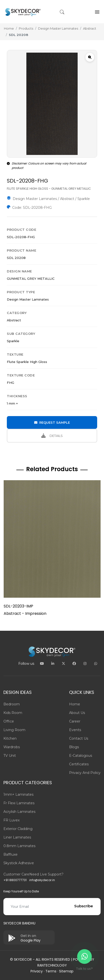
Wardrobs (12, 747)
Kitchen (10, 738)
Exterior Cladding (18, 829)
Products (26, 28)
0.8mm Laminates (19, 846)
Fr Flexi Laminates (19, 803)
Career (75, 721)
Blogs (74, 747)
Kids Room (13, 713)
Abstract (90, 28)
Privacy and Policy (85, 773)
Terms (51, 971)
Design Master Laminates (58, 28)
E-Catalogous (81, 756)
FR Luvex (11, 820)
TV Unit (10, 756)
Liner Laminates (17, 837)
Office (9, 721)
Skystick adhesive (19, 863)
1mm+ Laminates (18, 794)
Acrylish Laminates (19, 812)
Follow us (26, 664)
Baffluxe (10, 854)
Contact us (79, 738)
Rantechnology (52, 965)
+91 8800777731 (15, 880)
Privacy (37, 971)
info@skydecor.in (42, 880)
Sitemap (66, 971)
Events (75, 730)
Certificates (79, 764)
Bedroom (12, 704)
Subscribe (84, 906)
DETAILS (52, 436)
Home (9, 28)
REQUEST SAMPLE (52, 422)
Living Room (14, 730)
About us (77, 713)
